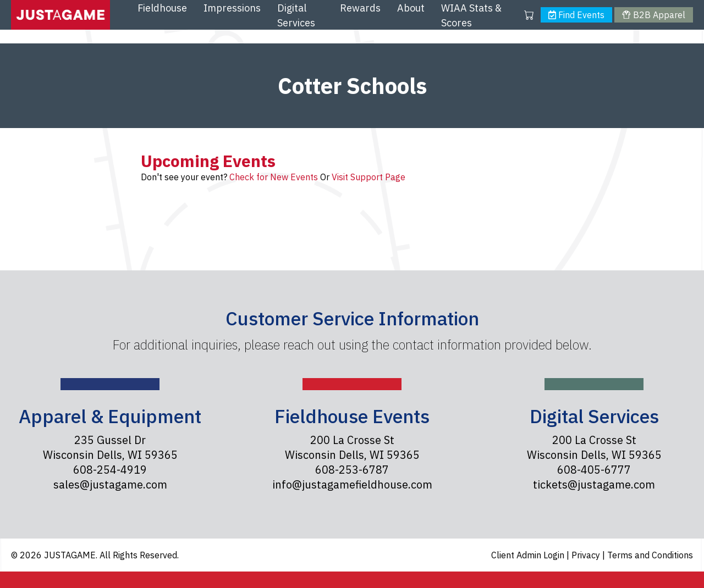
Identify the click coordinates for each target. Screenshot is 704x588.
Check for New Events (274, 177)
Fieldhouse (162, 8)
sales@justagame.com (110, 484)
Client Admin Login (529, 555)
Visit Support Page (369, 177)
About (411, 8)
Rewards (360, 8)
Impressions (232, 8)
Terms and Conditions (650, 555)
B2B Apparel (653, 15)
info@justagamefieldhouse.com (352, 484)
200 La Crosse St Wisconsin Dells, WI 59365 (352, 447)
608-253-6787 (352, 470)
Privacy (587, 555)
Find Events (576, 15)
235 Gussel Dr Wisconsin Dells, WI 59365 (110, 447)
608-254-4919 (110, 470)
